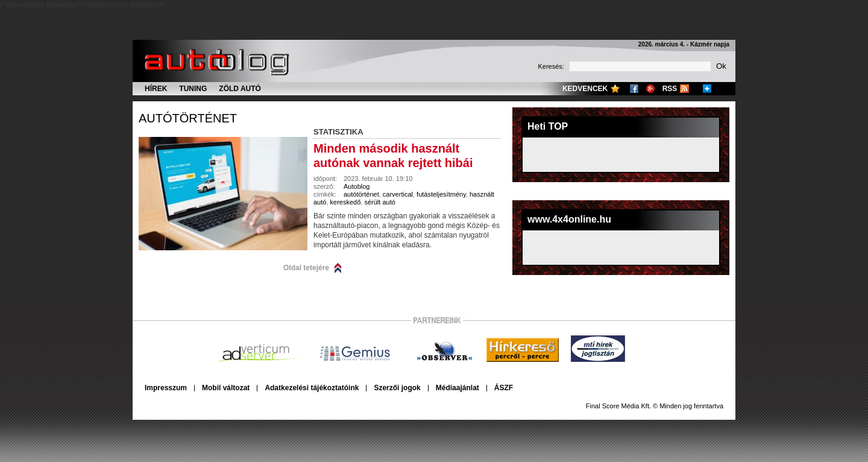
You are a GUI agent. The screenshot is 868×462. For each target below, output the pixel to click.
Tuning (193, 89)
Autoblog (357, 186)
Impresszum (166, 388)
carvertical (398, 194)
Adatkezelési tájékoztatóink (312, 388)
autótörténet (188, 118)
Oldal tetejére (306, 268)
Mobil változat (226, 388)
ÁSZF (504, 388)
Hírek (156, 89)
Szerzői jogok (397, 388)
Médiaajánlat (458, 388)
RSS (670, 89)
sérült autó (379, 202)
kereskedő (346, 202)
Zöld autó (240, 89)
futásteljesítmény (441, 194)
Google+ (650, 89)
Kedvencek (585, 89)
